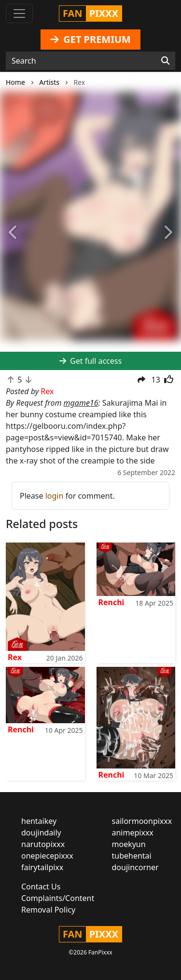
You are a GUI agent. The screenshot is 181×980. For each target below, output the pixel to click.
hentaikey (39, 821)
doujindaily (41, 833)
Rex (15, 657)
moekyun (129, 844)
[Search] (165, 61)
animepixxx (133, 833)
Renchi (111, 602)
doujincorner (135, 867)
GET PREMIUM (90, 39)
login (55, 496)
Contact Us (41, 887)
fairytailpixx (42, 867)
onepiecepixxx (47, 856)
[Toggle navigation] (19, 13)
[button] (14, 233)
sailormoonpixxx (142, 821)
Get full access (90, 361)
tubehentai (132, 856)
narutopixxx (43, 844)
